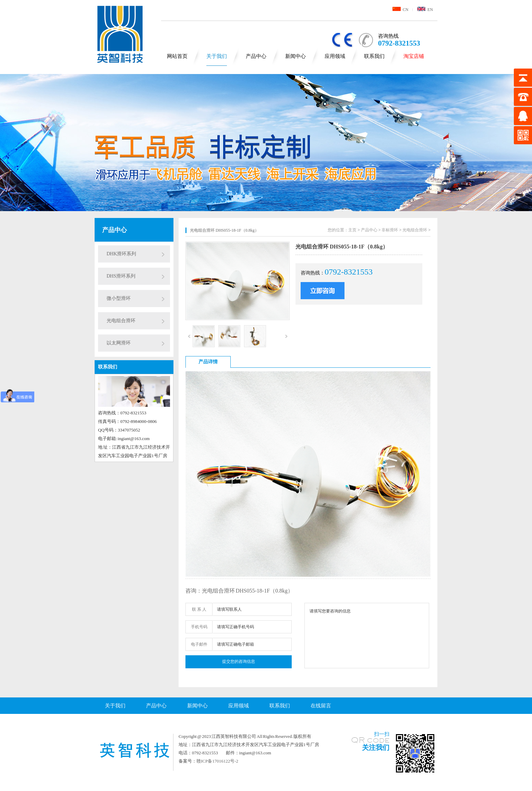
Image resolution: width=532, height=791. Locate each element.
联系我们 (374, 56)
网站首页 (177, 56)
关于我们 (217, 56)
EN (425, 10)
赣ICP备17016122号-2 (217, 761)
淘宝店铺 (414, 56)
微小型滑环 (119, 298)
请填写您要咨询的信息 (367, 636)
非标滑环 (390, 230)
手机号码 (199, 627)
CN (401, 10)
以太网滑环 (119, 343)
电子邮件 (199, 644)
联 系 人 (199, 609)
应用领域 (335, 56)
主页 (352, 230)
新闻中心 (295, 56)
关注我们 (376, 747)
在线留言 (321, 706)
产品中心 (256, 56)
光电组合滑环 (121, 321)
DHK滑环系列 (121, 254)
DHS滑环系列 (121, 276)
